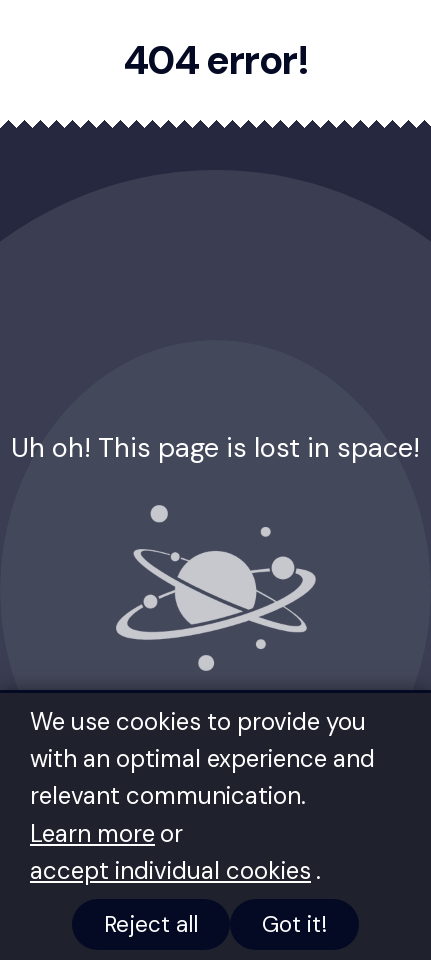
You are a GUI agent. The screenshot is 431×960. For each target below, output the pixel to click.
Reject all (151, 924)
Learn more (92, 833)
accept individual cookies (170, 870)
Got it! (294, 924)
